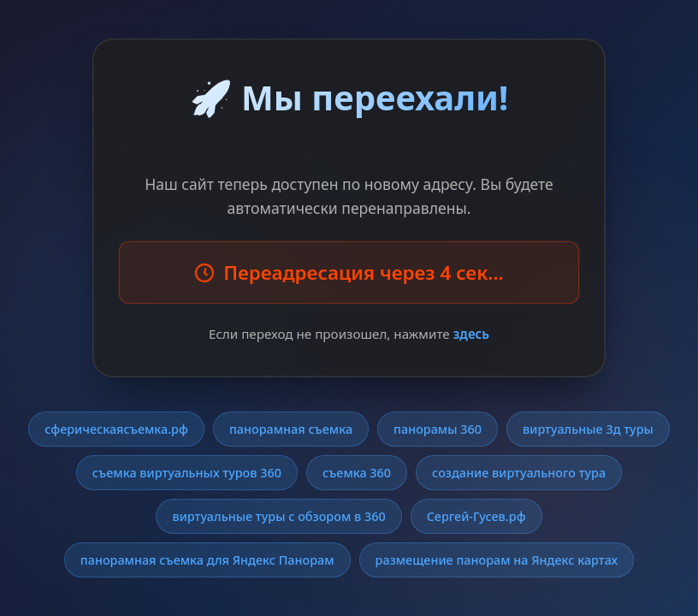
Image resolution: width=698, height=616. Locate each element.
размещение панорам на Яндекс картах (497, 560)
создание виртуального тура (519, 473)
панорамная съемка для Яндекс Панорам (207, 560)
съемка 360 (357, 473)
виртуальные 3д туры (588, 429)
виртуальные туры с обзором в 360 (278, 516)
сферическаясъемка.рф (116, 429)
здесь (471, 334)
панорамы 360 (438, 429)
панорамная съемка (291, 429)
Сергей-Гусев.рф (476, 516)
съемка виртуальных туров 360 (187, 473)
